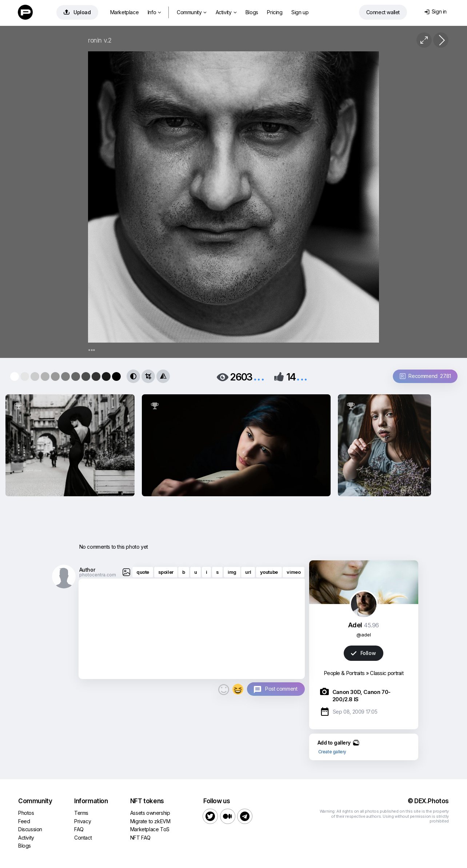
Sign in (436, 11)
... (259, 376)
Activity (226, 12)
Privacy (83, 821)
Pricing (275, 12)
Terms (81, 813)
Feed (24, 821)
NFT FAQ (140, 838)
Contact (83, 838)
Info (154, 12)
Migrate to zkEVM (150, 821)
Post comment (281, 689)
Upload (77, 12)
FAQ (79, 829)
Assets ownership (150, 813)
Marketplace (125, 12)
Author (87, 570)
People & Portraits (344, 673)
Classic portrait (387, 673)
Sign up (300, 12)
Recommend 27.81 (425, 376)
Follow (363, 653)
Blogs (252, 12)
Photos (26, 813)
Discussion (30, 829)
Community (192, 12)
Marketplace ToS (150, 829)
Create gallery (332, 752)
